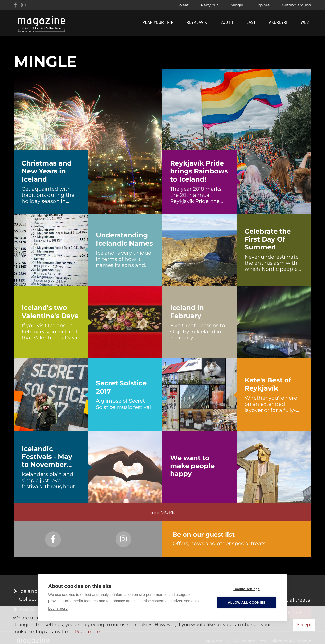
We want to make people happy (192, 466)
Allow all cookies (247, 602)
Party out (209, 5)
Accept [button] (304, 625)
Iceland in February (187, 312)
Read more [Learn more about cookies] (87, 632)
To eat (183, 5)
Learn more (58, 608)
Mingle (237, 5)
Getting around (296, 5)
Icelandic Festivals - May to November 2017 (47, 457)
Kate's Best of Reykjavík (268, 384)
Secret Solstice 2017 (121, 387)
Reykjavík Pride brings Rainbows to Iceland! (199, 171)
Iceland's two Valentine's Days (50, 312)
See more (163, 512)
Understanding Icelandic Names (124, 239)
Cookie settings (247, 589)
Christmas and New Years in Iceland (47, 171)
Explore (263, 5)
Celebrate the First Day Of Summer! (268, 239)
